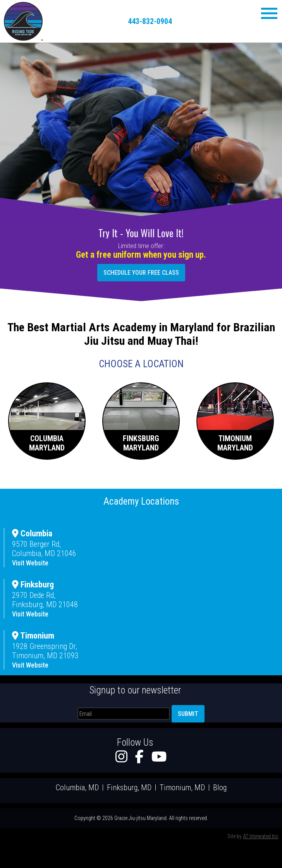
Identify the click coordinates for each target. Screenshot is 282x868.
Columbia (32, 533)
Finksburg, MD (129, 788)
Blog (220, 788)
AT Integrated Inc (261, 836)
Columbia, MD (77, 788)
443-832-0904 (150, 21)
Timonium (33, 636)
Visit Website (30, 563)
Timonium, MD (182, 788)
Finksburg (33, 585)
